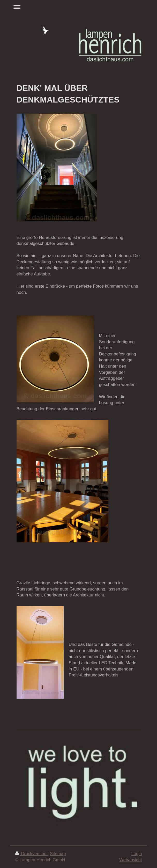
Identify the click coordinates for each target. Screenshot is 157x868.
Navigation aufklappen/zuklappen (79, 7)
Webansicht (130, 860)
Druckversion (31, 854)
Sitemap (58, 854)
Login (136, 854)
